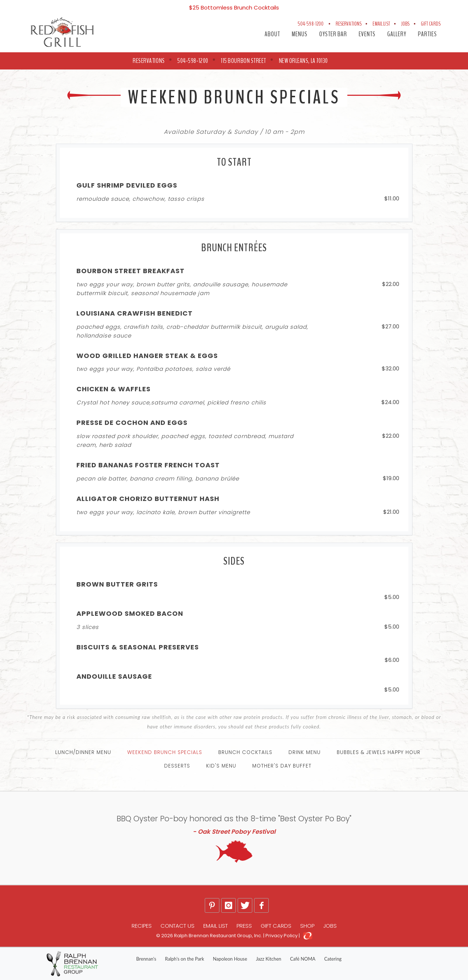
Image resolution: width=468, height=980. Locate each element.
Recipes (142, 926)
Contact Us (178, 926)
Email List (381, 24)
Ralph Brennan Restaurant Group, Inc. (218, 936)
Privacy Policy (282, 936)
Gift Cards (431, 24)
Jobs (405, 24)
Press (244, 926)
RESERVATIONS (149, 61)
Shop (307, 926)
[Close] (458, 4)
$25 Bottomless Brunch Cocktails (234, 7)
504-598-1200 (311, 24)
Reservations (349, 24)
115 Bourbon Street (244, 61)
